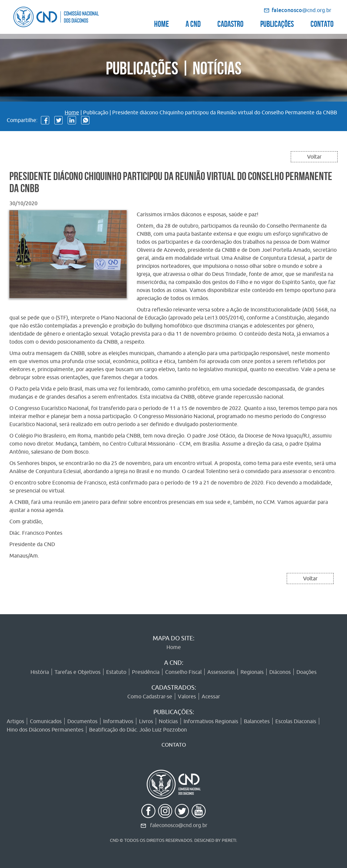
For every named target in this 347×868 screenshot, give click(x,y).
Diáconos (280, 672)
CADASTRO (230, 23)
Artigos (15, 721)
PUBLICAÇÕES (277, 23)
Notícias (168, 721)
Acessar (211, 696)
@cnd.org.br (301, 10)
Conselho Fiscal (183, 672)
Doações (306, 672)
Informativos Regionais (211, 721)
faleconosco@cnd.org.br (179, 825)
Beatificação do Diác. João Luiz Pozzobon (138, 730)
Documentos (82, 721)
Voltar (314, 157)
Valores (187, 696)
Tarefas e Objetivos (78, 672)
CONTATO (322, 23)
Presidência (146, 672)
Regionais (252, 672)
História (40, 672)
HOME (161, 23)
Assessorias (221, 672)
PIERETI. (229, 840)
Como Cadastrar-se (150, 696)
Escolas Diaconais (296, 721)
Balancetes (257, 721)
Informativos (118, 721)
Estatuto (116, 672)
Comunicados (46, 721)
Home (72, 112)
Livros (146, 721)
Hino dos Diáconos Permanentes (45, 730)
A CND (193, 23)
